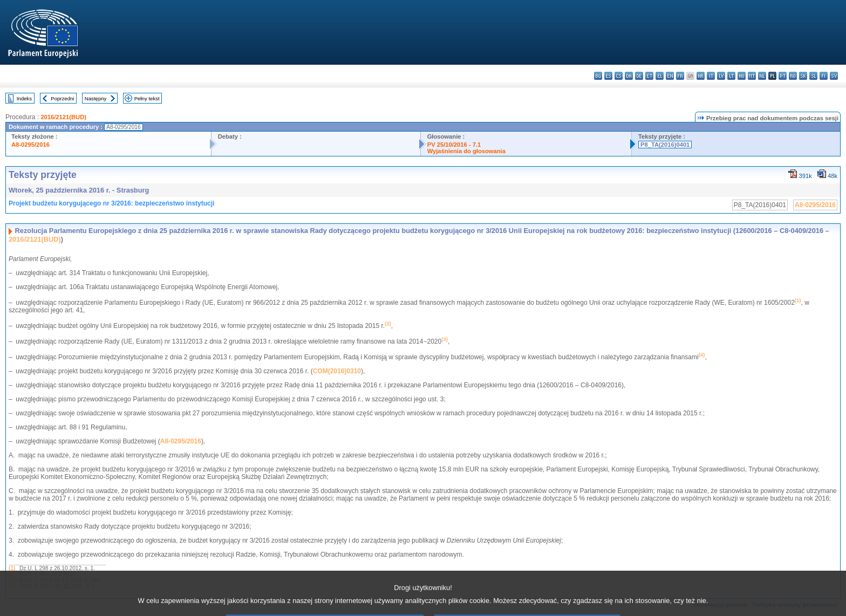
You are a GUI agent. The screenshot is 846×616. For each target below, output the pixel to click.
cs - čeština (619, 76)
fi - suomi (824, 76)
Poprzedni (62, 98)
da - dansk (629, 76)
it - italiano (711, 76)
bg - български (598, 76)
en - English (670, 76)
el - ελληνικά (660, 76)
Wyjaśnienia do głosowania (466, 151)
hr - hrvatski (701, 76)
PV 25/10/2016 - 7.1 (454, 145)
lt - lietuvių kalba (731, 76)
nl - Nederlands (762, 76)
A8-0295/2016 (30, 145)
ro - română (793, 76)
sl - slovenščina (813, 76)
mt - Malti (752, 76)
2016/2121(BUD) (63, 117)
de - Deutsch (639, 76)
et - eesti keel (649, 76)
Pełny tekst (147, 98)
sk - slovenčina (803, 76)
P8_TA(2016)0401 (665, 145)
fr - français (680, 76)
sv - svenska (834, 76)
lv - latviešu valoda (721, 76)
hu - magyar (742, 76)
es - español (608, 76)
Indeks (24, 98)
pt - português (783, 76)
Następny (96, 98)
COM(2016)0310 (337, 371)
